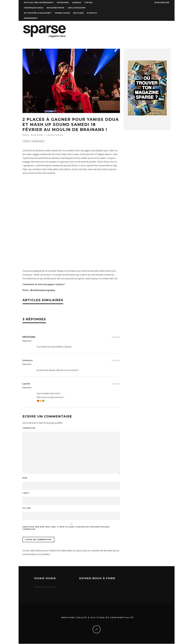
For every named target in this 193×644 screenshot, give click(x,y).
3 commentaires (38, 141)
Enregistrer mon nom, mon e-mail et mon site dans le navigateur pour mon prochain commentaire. (66, 528)
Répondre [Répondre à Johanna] (27, 365)
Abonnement (31, 18)
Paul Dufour (33, 135)
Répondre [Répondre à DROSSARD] (27, 341)
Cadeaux (77, 3)
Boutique (78, 13)
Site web (27, 508)
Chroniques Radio (34, 8)
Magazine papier (55, 8)
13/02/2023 (116, 337)
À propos (92, 13)
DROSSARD (29, 337)
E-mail (26, 493)
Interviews (63, 3)
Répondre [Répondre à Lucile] (27, 388)
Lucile (26, 384)
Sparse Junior (63, 13)
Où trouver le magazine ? (38, 13)
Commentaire (29, 428)
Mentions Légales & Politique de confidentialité (97, 618)
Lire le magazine (76, 8)
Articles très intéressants (39, 3)
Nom (25, 478)
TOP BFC (89, 3)
